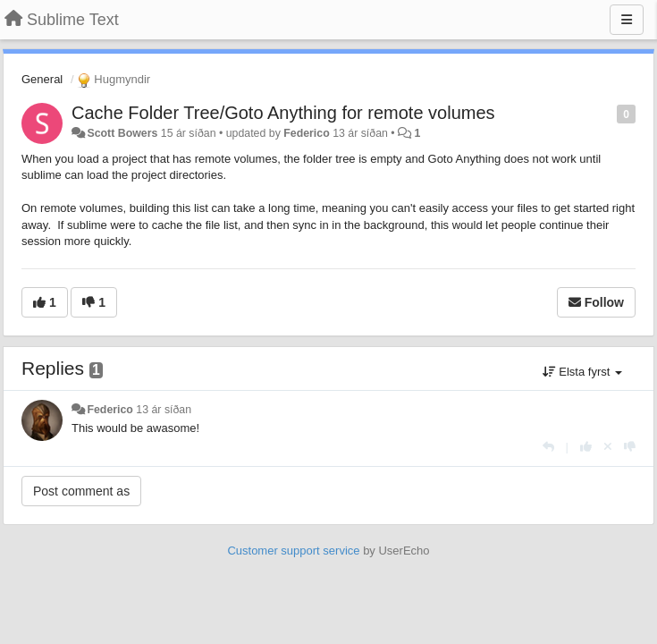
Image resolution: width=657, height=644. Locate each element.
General (42, 79)
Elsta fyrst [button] (582, 372)
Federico (306, 133)
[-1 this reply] (630, 447)
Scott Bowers (122, 133)
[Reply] (548, 447)
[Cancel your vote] (608, 447)
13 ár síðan (164, 410)
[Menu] (627, 20)
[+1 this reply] (586, 447)
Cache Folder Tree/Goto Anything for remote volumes (283, 113)
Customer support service (293, 551)
